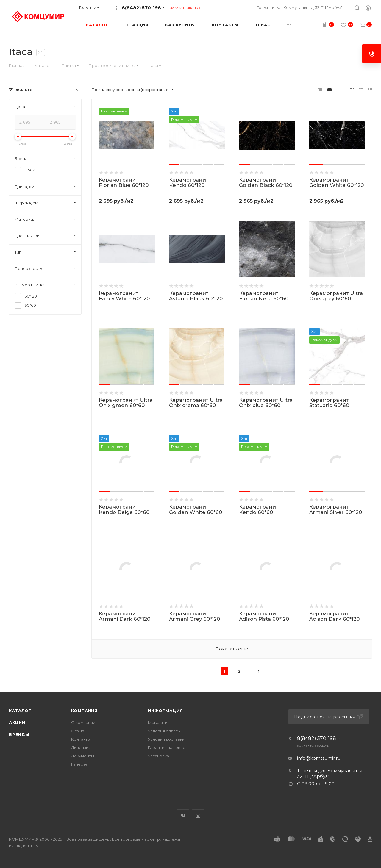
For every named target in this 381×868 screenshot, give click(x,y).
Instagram (198, 816)
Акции (17, 722)
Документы (83, 756)
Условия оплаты (164, 731)
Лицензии (81, 747)
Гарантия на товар (167, 747)
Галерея (80, 764)
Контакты (81, 739)
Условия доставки (166, 739)
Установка (159, 756)
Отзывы (79, 731)
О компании (83, 722)
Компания (84, 711)
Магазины (158, 722)
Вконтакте (183, 816)
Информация (165, 711)
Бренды (19, 734)
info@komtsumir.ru (319, 758)
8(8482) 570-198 (141, 8)
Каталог (20, 711)
